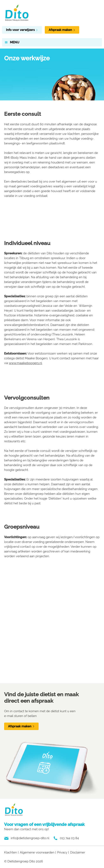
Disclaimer (78, 852)
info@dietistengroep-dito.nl (30, 838)
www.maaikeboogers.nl (25, 363)
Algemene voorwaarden (37, 852)
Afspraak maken (62, 30)
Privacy (62, 852)
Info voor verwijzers (22, 30)
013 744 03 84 (69, 838)
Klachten (11, 852)
